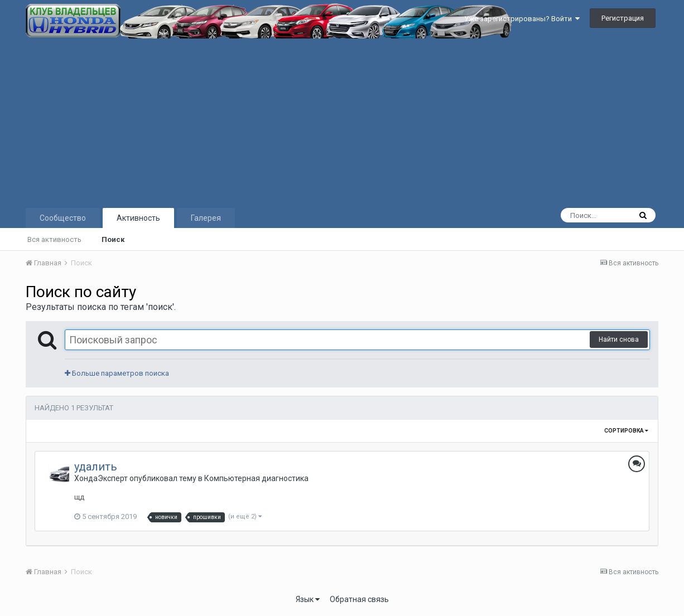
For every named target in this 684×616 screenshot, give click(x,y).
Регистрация (623, 18)
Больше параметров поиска (117, 373)
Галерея (206, 218)
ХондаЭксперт (101, 478)
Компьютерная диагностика (256, 478)
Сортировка (626, 431)
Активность (138, 218)
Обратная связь (359, 599)
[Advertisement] (342, 122)
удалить (96, 467)
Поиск (113, 239)
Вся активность (54, 239)
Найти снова (619, 339)
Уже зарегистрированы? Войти (522, 19)
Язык (308, 599)
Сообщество (63, 218)
